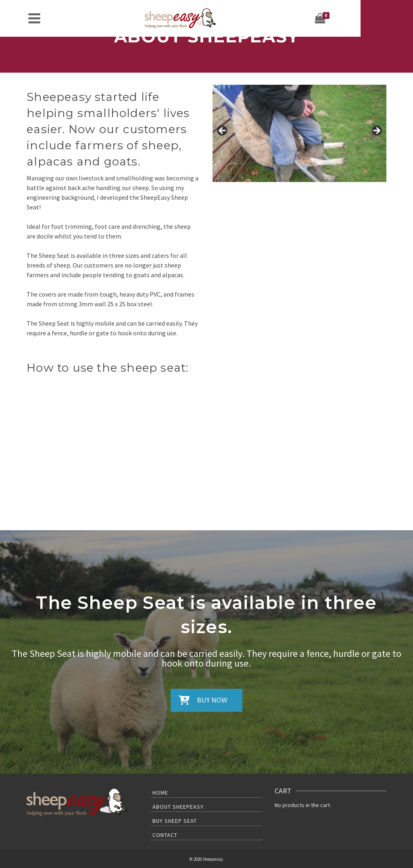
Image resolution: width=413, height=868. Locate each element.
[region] (299, 133)
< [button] (223, 131)
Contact (165, 835)
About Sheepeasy (178, 807)
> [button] (376, 131)
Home (160, 793)
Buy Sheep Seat (175, 821)
